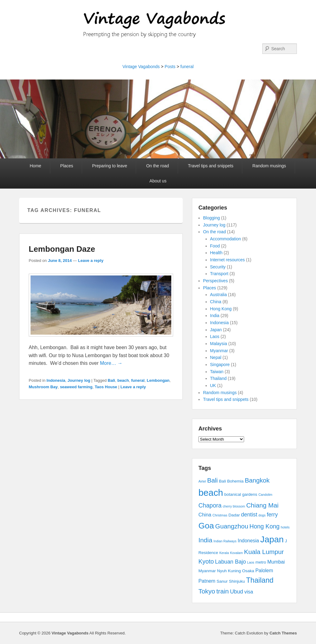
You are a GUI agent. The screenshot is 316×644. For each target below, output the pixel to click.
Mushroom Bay (43, 387)
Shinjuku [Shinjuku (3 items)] (237, 581)
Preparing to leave (110, 166)
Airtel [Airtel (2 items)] (202, 481)
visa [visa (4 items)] (249, 592)
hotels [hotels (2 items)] (285, 527)
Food (215, 246)
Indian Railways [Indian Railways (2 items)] (225, 541)
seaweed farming (76, 387)
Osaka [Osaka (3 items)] (248, 571)
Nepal (216, 357)
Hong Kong (221, 309)
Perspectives (215, 281)
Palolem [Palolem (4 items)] (264, 571)
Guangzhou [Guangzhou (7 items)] (232, 526)
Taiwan (217, 372)
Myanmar (219, 351)
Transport (219, 274)
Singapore (220, 365)
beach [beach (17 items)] (211, 493)
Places (67, 166)
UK (213, 385)
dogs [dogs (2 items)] (262, 515)
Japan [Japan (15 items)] (272, 539)
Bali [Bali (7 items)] (212, 480)
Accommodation (226, 239)
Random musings (269, 166)
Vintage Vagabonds (141, 67)
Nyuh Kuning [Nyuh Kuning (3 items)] (229, 571)
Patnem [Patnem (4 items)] (207, 581)
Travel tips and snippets (211, 166)
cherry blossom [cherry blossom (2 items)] (234, 506)
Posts (170, 67)
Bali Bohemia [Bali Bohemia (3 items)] (231, 481)
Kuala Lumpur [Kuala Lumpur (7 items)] (264, 552)
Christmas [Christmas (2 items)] (220, 515)
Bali (111, 380)
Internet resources (228, 260)
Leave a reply (91, 261)
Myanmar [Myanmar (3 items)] (207, 571)
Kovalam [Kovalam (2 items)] (236, 553)
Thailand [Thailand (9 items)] (260, 580)
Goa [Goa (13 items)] (206, 526)
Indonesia (56, 380)
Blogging (212, 218)
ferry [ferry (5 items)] (272, 515)
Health (216, 253)
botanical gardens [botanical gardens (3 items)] (241, 494)
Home (35, 166)
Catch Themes (283, 633)
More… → (111, 363)
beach (123, 380)
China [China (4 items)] (205, 515)
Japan (216, 330)
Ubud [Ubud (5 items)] (237, 592)
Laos (215, 336)
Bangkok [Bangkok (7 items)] (257, 480)
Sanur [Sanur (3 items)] (222, 581)
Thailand (218, 378)
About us (158, 181)
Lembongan (158, 380)
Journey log (79, 380)
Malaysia (219, 344)
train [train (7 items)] (222, 591)
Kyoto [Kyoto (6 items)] (206, 561)
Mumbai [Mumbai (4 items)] (276, 562)
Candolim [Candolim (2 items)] (265, 495)
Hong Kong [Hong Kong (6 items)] (264, 526)
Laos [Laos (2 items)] (251, 562)
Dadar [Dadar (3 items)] (234, 515)
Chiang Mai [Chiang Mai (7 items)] (262, 505)
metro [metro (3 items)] (261, 562)
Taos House (106, 387)
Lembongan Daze (62, 249)
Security (218, 267)
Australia (218, 295)
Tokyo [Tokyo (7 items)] (207, 591)
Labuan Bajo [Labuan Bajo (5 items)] (231, 562)
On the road (158, 166)
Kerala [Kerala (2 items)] (224, 553)
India (215, 316)
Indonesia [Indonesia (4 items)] (248, 541)
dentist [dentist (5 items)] (249, 515)
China (216, 302)
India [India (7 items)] (205, 540)
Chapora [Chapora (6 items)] (210, 505)
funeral (187, 67)
